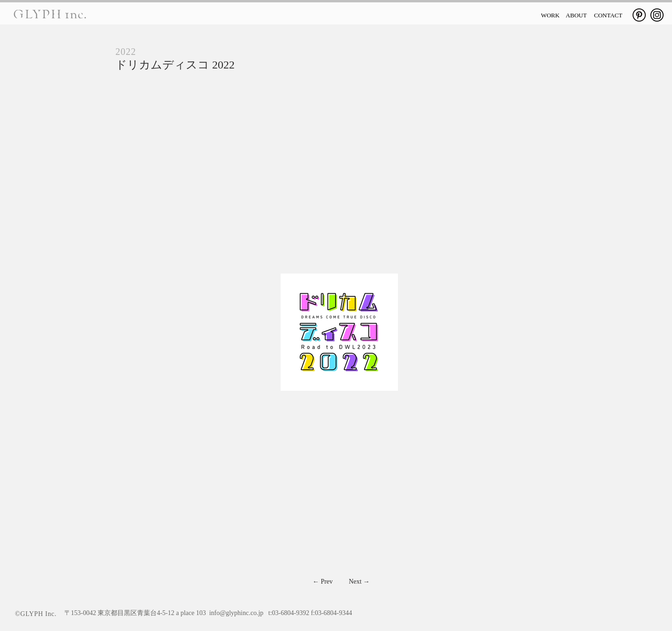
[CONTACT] (608, 15)
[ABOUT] (576, 15)
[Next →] (359, 582)
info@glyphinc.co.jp (237, 613)
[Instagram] (657, 15)
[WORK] (550, 15)
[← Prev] (323, 582)
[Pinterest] (639, 15)
